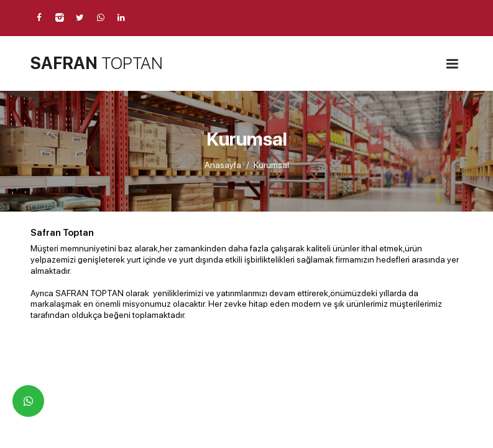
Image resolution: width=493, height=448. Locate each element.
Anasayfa (223, 165)
